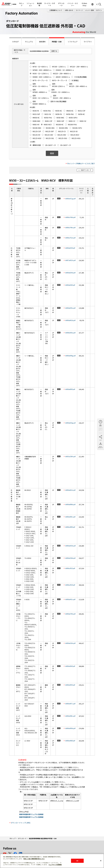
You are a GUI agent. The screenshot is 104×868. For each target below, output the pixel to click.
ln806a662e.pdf (70, 490)
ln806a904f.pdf (70, 666)
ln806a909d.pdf (70, 728)
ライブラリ (88, 42)
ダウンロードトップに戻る (21, 823)
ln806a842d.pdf (70, 320)
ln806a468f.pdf (70, 741)
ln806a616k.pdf (70, 643)
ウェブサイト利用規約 (55, 865)
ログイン (99, 10)
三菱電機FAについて (56, 10)
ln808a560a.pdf (70, 333)
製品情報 (39, 4)
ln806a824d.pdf (70, 273)
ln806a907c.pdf (70, 704)
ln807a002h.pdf (70, 260)
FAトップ (21, 4)
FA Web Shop (84, 4)
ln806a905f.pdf (70, 685)
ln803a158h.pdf (70, 456)
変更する (54, 51)
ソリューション (30, 4)
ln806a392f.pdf (70, 585)
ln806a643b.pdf (70, 546)
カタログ (15, 42)
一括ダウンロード (86, 170)
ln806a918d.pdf (70, 558)
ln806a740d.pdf (70, 217)
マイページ (79, 10)
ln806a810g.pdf (70, 423)
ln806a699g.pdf (70, 356)
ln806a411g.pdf (70, 199)
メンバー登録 (89, 10)
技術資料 (42, 42)
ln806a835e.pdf (70, 308)
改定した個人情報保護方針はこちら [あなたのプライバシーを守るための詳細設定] (34, 859)
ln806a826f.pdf (70, 285)
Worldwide (92, 4)
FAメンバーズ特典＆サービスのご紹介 (81, 163)
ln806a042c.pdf (70, 599)
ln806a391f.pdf (70, 568)
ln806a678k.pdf (70, 614)
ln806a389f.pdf (70, 527)
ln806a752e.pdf (70, 238)
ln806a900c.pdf (70, 517)
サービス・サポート (50, 4)
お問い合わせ (69, 10)
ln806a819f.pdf (70, 248)
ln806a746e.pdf (70, 228)
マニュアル (29, 42)
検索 (52, 153)
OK (77, 861)
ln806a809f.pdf (70, 389)
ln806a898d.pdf (70, 504)
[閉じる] (101, 861)
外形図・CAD (57, 42)
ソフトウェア (73, 42)
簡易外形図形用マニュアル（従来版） (32, 814)
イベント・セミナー (73, 4)
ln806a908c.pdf (70, 716)
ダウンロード (61, 4)
